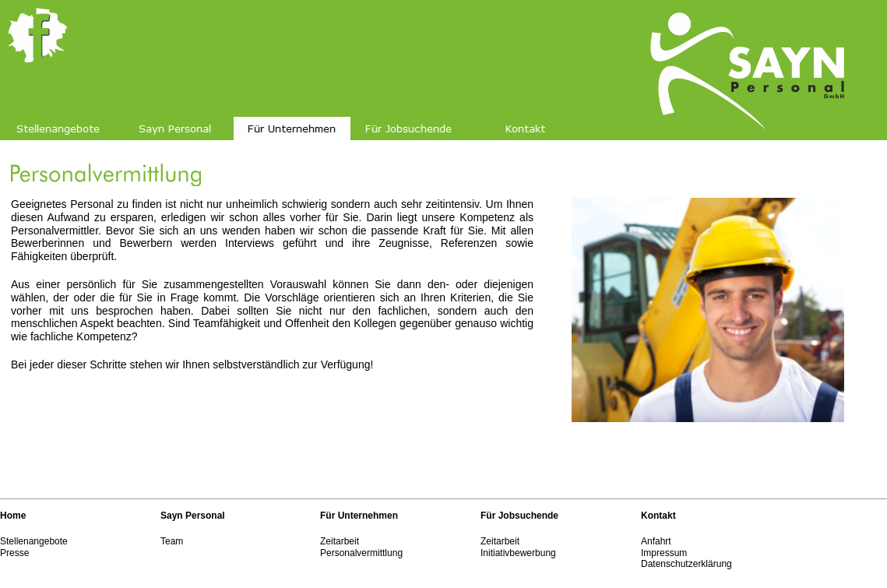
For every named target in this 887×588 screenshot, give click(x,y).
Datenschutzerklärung (686, 564)
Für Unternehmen (359, 516)
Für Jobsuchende (519, 516)
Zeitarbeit (340, 541)
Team (172, 541)
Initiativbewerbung (518, 553)
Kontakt (658, 516)
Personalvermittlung (361, 553)
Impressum (664, 553)
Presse (14, 553)
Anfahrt (656, 541)
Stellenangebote (34, 541)
